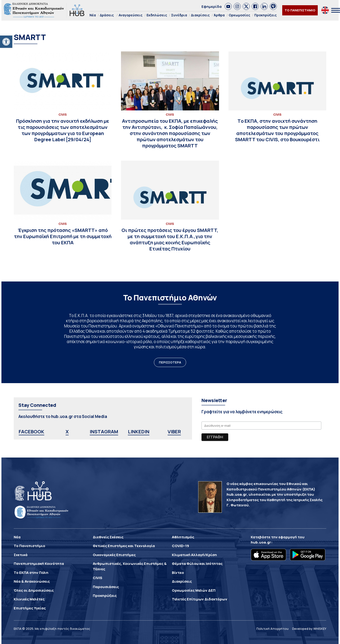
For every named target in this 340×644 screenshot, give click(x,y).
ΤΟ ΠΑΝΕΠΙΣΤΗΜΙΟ (300, 10)
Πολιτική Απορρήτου (273, 629)
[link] (228, 6)
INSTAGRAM (104, 432)
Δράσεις (107, 15)
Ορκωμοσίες (239, 15)
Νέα (93, 15)
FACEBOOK (31, 432)
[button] (6, 42)
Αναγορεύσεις (131, 15)
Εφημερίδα (212, 7)
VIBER (174, 432)
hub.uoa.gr (261, 542)
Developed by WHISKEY (309, 629)
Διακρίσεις (200, 15)
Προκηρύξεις (266, 15)
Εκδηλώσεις (157, 15)
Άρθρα (219, 15)
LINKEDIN (139, 432)
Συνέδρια (179, 15)
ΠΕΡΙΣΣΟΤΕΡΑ (170, 362)
